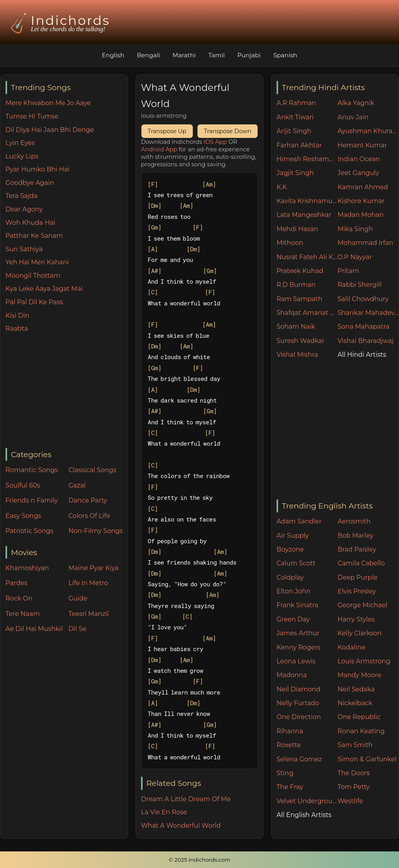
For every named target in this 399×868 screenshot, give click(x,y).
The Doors (353, 773)
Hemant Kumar (362, 145)
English (113, 55)
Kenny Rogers (298, 647)
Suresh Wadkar (301, 341)
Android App (159, 149)
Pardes (16, 583)
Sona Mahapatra (363, 327)
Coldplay (290, 577)
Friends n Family (32, 500)
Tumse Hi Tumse (32, 116)
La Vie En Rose (164, 812)
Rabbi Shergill (359, 285)
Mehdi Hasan (297, 229)
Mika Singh (355, 229)
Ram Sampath (299, 299)
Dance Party (88, 500)
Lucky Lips (22, 156)
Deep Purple (357, 577)
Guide (78, 598)
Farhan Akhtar (299, 145)
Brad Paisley (357, 549)
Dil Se (77, 629)
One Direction (299, 717)
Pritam (348, 271)
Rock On (19, 598)
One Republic (359, 717)
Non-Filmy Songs (96, 531)
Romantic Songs (32, 470)
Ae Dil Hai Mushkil (34, 629)
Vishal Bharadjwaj (365, 341)
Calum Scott (296, 563)
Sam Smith (355, 745)
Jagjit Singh (295, 173)
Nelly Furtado (298, 703)
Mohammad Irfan (365, 243)
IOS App (215, 142)
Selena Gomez (299, 759)
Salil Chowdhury (363, 299)
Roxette (289, 745)
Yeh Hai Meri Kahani (37, 262)
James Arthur (298, 633)
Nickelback (355, 703)
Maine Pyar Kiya (93, 568)
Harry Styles (356, 619)
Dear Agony (24, 209)
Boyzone (290, 549)
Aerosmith (354, 521)
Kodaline (351, 647)
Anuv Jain (353, 117)
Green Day (293, 619)
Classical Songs (92, 470)
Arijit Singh (294, 131)
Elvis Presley (357, 591)
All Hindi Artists (362, 355)
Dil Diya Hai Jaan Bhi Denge (50, 130)
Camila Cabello (361, 563)
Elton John (294, 591)
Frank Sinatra (297, 605)
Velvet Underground (307, 801)
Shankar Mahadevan (368, 313)
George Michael (362, 605)
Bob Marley (355, 536)
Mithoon (290, 243)
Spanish (285, 55)
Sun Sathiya (24, 249)
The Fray (290, 787)
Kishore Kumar (361, 201)
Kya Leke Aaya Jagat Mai (44, 289)
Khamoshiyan (27, 568)
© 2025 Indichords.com (199, 860)
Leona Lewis (296, 661)
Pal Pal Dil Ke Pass (34, 302)
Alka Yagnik (356, 103)
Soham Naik (296, 327)
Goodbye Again (30, 183)
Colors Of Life (89, 516)
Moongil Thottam (33, 276)
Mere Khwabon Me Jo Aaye (48, 103)
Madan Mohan (360, 215)
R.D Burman (296, 285)
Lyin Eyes (20, 143)
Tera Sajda (22, 196)
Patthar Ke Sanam (34, 236)
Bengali (148, 55)
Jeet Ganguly (358, 173)
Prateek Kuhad (300, 271)
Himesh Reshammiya (307, 159)
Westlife (350, 801)
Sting (285, 773)
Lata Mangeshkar (304, 215)
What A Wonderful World (181, 826)
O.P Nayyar (355, 257)
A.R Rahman (296, 103)
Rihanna (290, 731)
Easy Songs (23, 516)
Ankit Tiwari (295, 117)
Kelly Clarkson (359, 633)
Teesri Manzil (89, 614)
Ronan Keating (361, 731)
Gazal (77, 485)
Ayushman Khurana (368, 131)
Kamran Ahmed (363, 187)
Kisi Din (17, 315)
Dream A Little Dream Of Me (186, 799)
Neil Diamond (298, 689)
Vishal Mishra (297, 355)
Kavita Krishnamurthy (307, 201)
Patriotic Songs (29, 531)
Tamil (216, 55)
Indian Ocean (359, 159)
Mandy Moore (359, 675)
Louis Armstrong (364, 661)
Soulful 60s (23, 485)
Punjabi (249, 55)
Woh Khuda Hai (30, 223)
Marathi (184, 55)
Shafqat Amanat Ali (307, 313)
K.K (282, 187)
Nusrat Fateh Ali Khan (307, 257)
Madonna (292, 675)
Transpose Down (228, 131)
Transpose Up (167, 131)
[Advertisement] (67, 391)
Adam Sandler (299, 521)
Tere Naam (23, 614)
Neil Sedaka (356, 689)
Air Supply (293, 536)
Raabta (17, 329)
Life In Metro (88, 583)
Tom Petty (353, 787)
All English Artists (304, 815)
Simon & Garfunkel (367, 759)
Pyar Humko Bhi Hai (38, 169)
